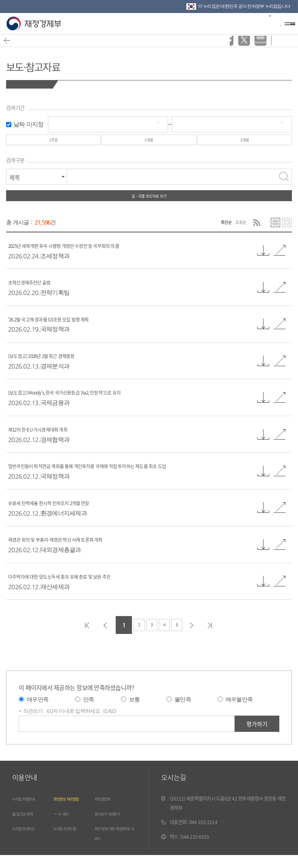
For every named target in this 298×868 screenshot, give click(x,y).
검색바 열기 (271, 23)
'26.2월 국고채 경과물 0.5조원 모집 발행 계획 (69, 331)
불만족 (183, 712)
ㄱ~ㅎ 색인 (65, 827)
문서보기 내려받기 (115, 827)
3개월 (245, 143)
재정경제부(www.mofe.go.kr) (36, 24)
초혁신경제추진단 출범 (39, 294)
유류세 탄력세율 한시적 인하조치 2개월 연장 (68, 515)
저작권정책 (107, 812)
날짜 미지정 (29, 124)
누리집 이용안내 (30, 812)
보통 (135, 712)
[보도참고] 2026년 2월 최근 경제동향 (58, 368)
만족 (89, 712)
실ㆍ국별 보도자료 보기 (149, 205)
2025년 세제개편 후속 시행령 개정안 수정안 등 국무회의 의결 (90, 258)
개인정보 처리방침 (74, 812)
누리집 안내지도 (30, 841)
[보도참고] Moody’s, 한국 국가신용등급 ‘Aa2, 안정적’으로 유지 (93, 405)
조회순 (238, 234)
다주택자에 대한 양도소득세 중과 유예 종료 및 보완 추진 (83, 589)
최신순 (215, 234)
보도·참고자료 (47, 64)
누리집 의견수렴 (71, 841)
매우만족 (38, 712)
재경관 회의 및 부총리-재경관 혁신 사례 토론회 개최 (77, 552)
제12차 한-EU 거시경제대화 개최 (52, 442)
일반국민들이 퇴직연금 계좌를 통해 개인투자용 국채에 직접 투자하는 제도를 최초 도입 (124, 478)
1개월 (149, 143)
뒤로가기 (11, 44)
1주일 (53, 143)
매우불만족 (239, 712)
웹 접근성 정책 (28, 827)
